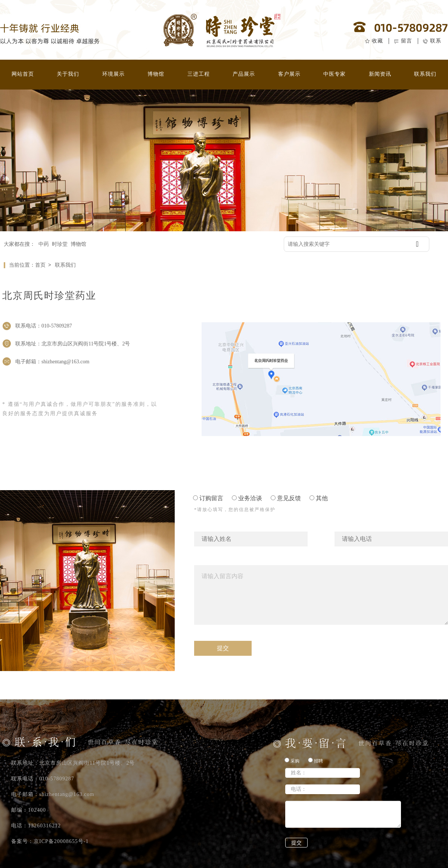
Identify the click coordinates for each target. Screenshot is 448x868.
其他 (319, 498)
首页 (40, 265)
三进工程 (199, 74)
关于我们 (68, 74)
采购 (292, 761)
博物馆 (156, 74)
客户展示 (289, 74)
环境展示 (113, 74)
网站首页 (23, 74)
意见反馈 (286, 498)
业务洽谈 (247, 498)
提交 (296, 843)
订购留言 (208, 498)
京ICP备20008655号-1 (61, 841)
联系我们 (425, 74)
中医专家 (335, 74)
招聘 (315, 761)
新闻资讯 (380, 74)
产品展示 (244, 74)
